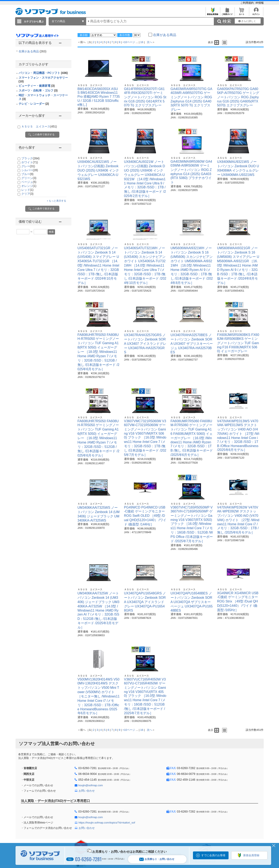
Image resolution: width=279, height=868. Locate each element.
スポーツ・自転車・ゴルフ (38, 90)
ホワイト (30, 162)
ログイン (256, 13)
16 (142, 42)
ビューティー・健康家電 (37, 86)
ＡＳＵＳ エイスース (39, 126)
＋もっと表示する (56, 201)
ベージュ (29, 182)
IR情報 (260, 3)
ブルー (27, 174)
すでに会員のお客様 (213, 855)
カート (242, 13)
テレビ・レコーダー (34, 104)
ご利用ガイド (227, 13)
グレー (28, 166)
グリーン (29, 178)
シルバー (30, 170)
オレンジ (29, 186)
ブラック (31, 158)
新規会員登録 (213, 13)
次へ (150, 42)
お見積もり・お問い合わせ (157, 859)
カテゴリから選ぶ (34, 22)
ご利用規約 (247, 3)
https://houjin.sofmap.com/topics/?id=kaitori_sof (107, 823)
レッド (27, 190)
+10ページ (129, 42)
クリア (27, 194)
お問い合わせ (87, 791)
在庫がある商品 (33, 51)
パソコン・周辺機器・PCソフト (43, 73)
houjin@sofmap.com (91, 785)
